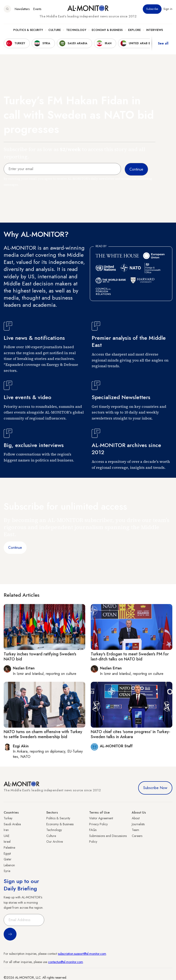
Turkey (8, 818)
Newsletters (22, 9)
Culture (55, 30)
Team (135, 830)
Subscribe (152, 9)
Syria (7, 871)
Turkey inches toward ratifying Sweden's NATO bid (40, 657)
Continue (15, 548)
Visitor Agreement (101, 818)
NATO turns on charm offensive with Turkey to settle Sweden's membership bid (43, 734)
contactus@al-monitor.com (66, 962)
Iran (6, 830)
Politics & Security (28, 30)
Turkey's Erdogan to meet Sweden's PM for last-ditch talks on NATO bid (130, 657)
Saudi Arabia (12, 824)
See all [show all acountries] (163, 43)
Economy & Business (107, 30)
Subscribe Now (155, 788)
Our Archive (55, 842)
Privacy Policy (98, 824)
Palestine (9, 847)
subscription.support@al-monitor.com (82, 954)
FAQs (93, 830)
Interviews (155, 30)
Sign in (168, 9)
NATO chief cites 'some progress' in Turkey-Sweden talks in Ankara (131, 734)
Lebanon (9, 865)
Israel (7, 842)
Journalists (138, 824)
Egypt (7, 853)
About (136, 818)
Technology (76, 30)
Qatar (8, 859)
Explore (134, 30)
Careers (137, 836)
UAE (7, 836)
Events (37, 9)
